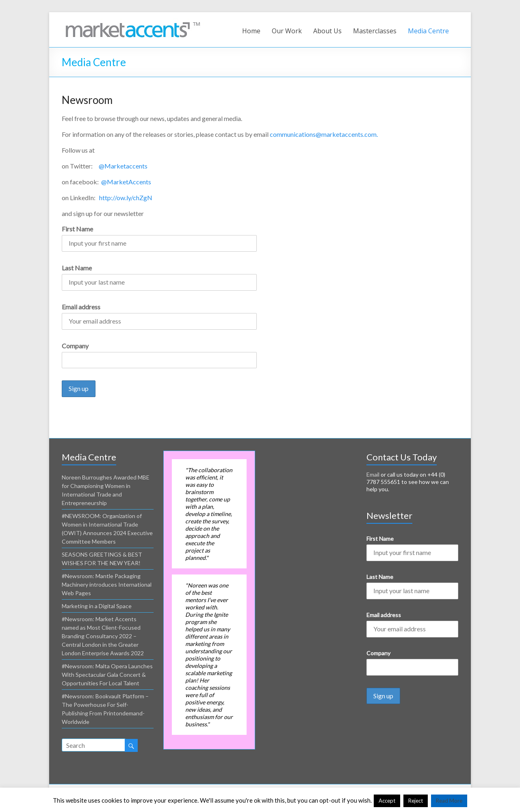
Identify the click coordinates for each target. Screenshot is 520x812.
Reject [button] (416, 801)
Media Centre (428, 31)
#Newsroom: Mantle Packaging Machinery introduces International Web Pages (107, 584)
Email (373, 474)
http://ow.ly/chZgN (126, 198)
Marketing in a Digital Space (97, 606)
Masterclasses (375, 31)
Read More (449, 801)
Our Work (287, 31)
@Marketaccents (123, 166)
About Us (327, 31)
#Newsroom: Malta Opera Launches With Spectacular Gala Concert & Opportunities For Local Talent (107, 675)
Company (75, 346)
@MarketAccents (126, 182)
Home (251, 31)
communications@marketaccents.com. (324, 134)
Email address (81, 307)
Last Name (77, 268)
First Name (77, 229)
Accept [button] (387, 801)
